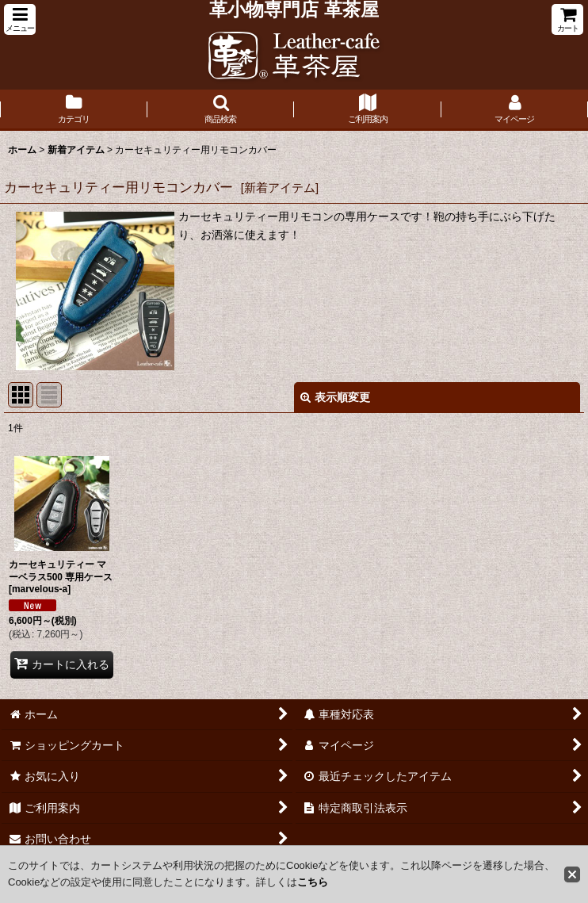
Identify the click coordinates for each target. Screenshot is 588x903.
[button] (20, 19)
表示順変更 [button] (335, 397)
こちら (313, 882)
